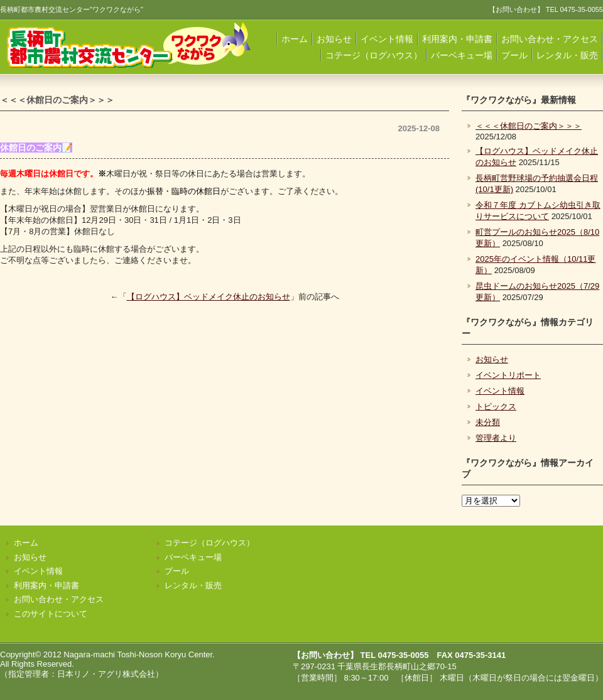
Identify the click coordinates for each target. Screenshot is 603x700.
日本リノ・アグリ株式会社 (106, 674)
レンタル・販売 (567, 55)
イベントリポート (508, 375)
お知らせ (334, 39)
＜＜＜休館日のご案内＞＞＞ (529, 126)
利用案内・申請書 (457, 39)
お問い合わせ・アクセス (550, 39)
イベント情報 (387, 39)
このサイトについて (51, 614)
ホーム (295, 39)
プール (514, 55)
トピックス (496, 407)
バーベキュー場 (462, 55)
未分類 (488, 422)
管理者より (496, 438)
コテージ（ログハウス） (374, 55)
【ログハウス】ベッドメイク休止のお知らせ (209, 297)
